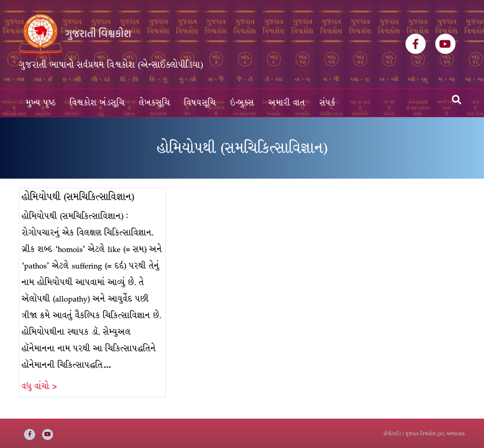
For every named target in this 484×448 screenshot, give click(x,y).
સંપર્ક (328, 103)
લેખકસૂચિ (155, 103)
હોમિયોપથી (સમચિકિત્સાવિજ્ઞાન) (78, 197)
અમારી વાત (287, 103)
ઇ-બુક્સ (242, 103)
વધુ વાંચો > (39, 386)
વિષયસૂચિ (200, 103)
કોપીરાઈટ (392, 434)
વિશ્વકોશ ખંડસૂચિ (97, 103)
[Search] (457, 100)
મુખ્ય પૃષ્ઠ (41, 103)
